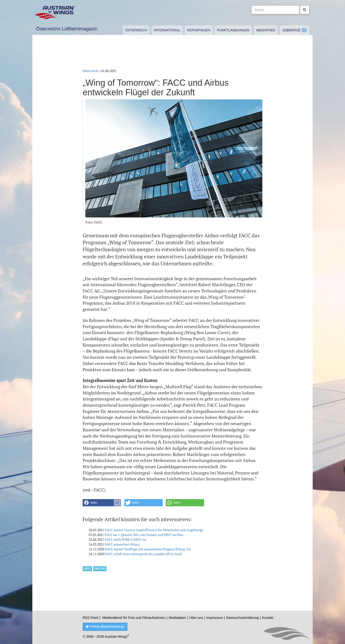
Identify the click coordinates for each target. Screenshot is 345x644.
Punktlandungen (233, 30)
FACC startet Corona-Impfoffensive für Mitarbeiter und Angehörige (154, 530)
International (167, 30)
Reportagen (199, 30)
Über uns (196, 618)
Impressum (215, 618)
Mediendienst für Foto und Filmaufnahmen (134, 618)
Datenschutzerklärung (242, 618)
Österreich (136, 30)
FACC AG (100, 569)
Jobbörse (291, 30)
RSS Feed (90, 618)
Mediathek (266, 30)
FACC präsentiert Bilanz (122, 544)
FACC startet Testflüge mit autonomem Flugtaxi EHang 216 (148, 549)
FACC (87, 569)
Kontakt (268, 618)
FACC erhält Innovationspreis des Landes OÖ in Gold (143, 554)
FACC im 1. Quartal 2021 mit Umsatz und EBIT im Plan (144, 535)
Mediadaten (177, 618)
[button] (102, 503)
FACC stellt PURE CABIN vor (126, 539)
